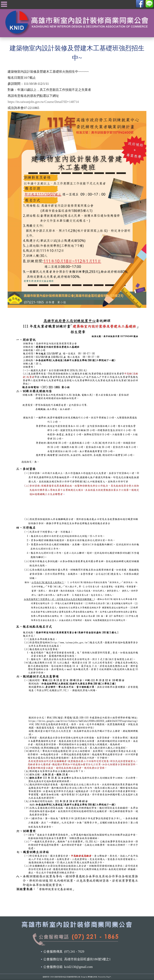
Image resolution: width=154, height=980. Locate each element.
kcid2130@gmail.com (78, 967)
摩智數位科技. (93, 977)
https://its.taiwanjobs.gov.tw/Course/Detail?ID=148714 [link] (43, 102)
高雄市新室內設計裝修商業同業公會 (67, 977)
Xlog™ (108, 977)
